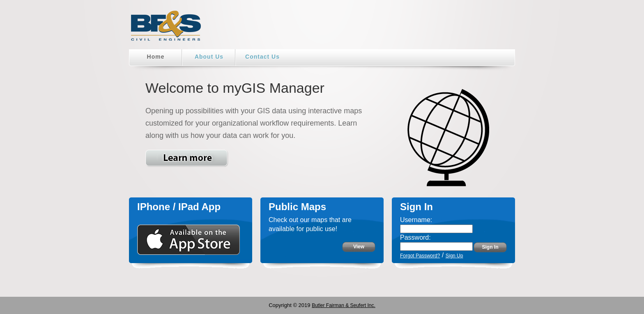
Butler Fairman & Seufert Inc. (344, 305)
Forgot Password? (420, 256)
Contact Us (262, 57)
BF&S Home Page (166, 29)
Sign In (490, 247)
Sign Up (454, 256)
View (359, 247)
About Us (209, 57)
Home (156, 57)
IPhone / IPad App (179, 207)
